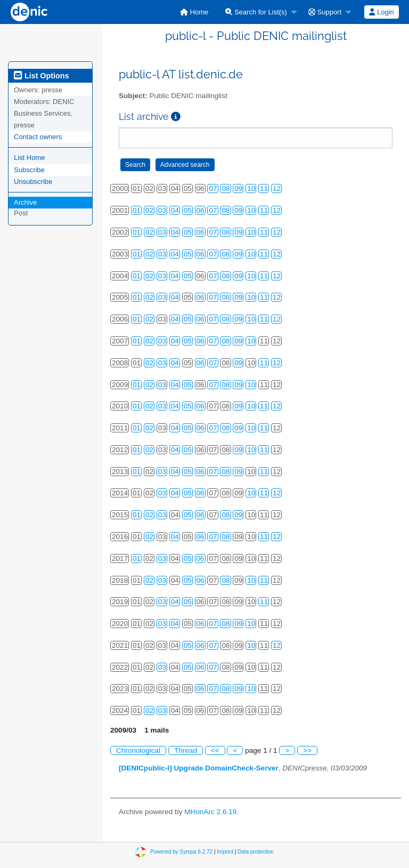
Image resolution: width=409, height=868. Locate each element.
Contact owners (38, 137)
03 (162, 210)
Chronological (138, 750)
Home (194, 12)
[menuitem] (194, 12)
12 (277, 188)
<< (215, 750)
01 (137, 210)
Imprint (225, 852)
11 (264, 188)
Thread (186, 750)
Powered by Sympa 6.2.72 (181, 852)
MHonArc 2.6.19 (210, 812)
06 (201, 210)
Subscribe (29, 170)
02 (149, 210)
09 (238, 188)
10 (251, 188)
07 (213, 188)
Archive (25, 202)
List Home (30, 158)
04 (175, 210)
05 (188, 210)
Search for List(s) (256, 12)
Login (381, 12)
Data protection (256, 852)
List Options (41, 76)
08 (226, 188)
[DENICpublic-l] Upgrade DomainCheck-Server (199, 768)
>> (307, 750)
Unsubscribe (33, 182)
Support (325, 12)
